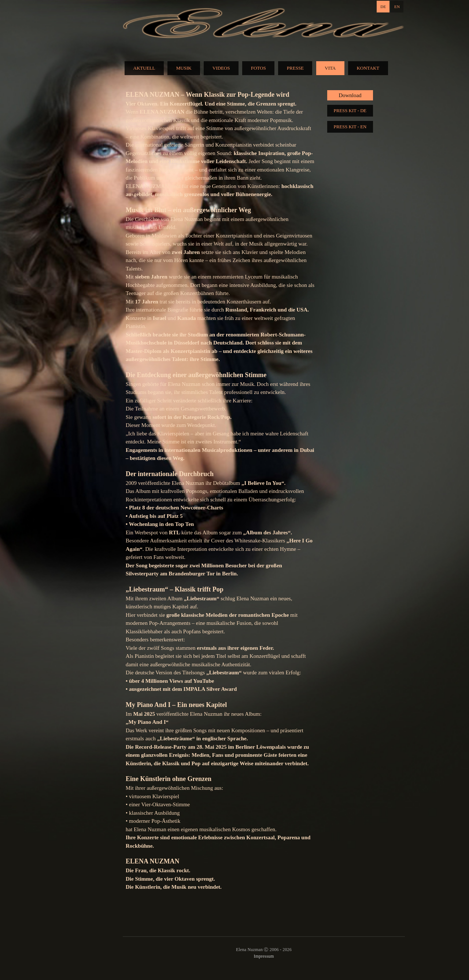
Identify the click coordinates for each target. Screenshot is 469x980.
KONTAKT (368, 68)
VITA (330, 68)
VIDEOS (221, 68)
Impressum (264, 956)
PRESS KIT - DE (350, 111)
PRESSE (295, 68)
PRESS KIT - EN (350, 127)
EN (397, 7)
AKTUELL (144, 68)
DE (383, 7)
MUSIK (184, 68)
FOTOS (258, 68)
